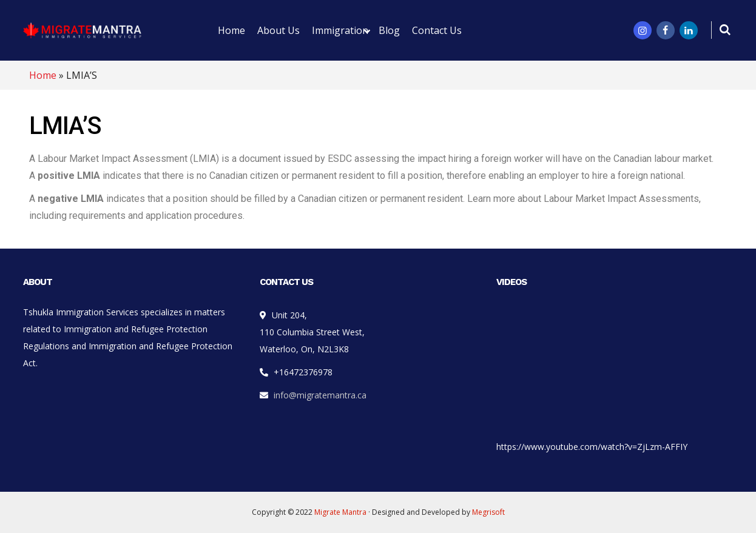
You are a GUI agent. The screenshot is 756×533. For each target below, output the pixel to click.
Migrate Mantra (340, 512)
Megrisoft (488, 512)
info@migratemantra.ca (320, 395)
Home (43, 75)
